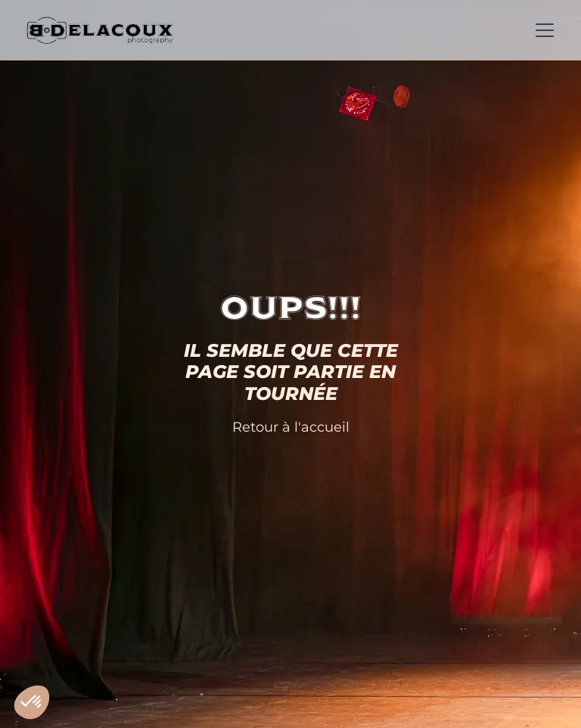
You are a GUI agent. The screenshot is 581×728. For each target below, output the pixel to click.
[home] (100, 30)
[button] (542, 30)
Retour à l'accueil (291, 427)
